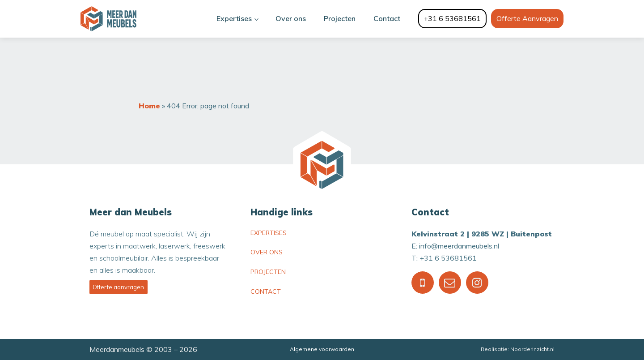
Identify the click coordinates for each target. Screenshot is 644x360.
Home (149, 106)
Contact (387, 18)
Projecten (340, 18)
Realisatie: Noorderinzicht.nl (518, 349)
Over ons (291, 18)
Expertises (234, 18)
